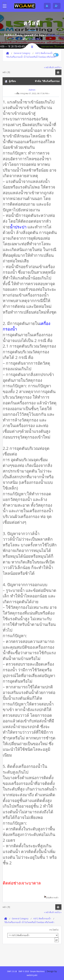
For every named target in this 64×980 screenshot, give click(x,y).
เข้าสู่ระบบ (53, 35)
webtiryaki (32, 975)
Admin (32, 90)
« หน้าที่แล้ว (49, 67)
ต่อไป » (58, 67)
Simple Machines (37, 971)
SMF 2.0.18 (12, 971)
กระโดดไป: (54, 930)
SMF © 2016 (24, 971)
